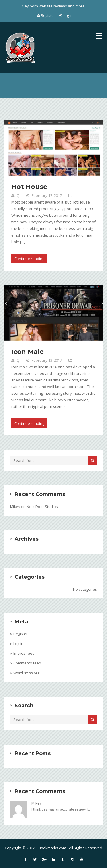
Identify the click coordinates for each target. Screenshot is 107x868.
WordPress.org (26, 673)
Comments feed (27, 663)
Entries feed (24, 653)
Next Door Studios (42, 507)
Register (47, 15)
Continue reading (29, 259)
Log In (66, 15)
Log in (18, 644)
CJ (18, 195)
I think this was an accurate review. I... (61, 809)
